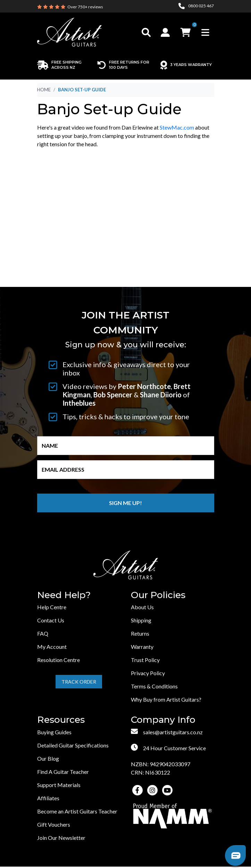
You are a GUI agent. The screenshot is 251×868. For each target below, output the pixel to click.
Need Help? (64, 595)
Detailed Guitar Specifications (73, 745)
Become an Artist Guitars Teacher (77, 811)
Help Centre (52, 607)
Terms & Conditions (154, 686)
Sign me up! (125, 503)
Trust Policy (145, 660)
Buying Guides (54, 732)
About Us (142, 607)
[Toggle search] (146, 32)
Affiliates (48, 798)
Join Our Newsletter (61, 838)
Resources (61, 720)
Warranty (142, 647)
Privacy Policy (148, 673)
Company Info (163, 720)
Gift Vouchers (54, 824)
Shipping (141, 620)
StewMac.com (177, 127)
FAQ (43, 633)
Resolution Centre (58, 660)
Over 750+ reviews (85, 7)
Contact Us (51, 620)
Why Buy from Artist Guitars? (166, 699)
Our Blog (48, 758)
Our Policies (158, 595)
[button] (166, 32)
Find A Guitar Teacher (63, 772)
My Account (52, 647)
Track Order (79, 682)
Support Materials (59, 785)
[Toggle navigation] (205, 32)
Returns (140, 633)
